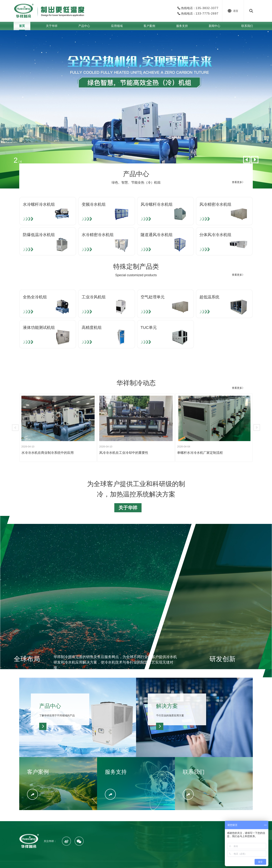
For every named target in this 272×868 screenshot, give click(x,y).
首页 (22, 26)
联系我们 (247, 26)
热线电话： (200, 8)
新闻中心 (214, 26)
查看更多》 (238, 182)
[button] (247, 160)
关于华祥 (52, 26)
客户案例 (149, 26)
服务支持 (182, 26)
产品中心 (84, 26)
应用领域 (117, 26)
